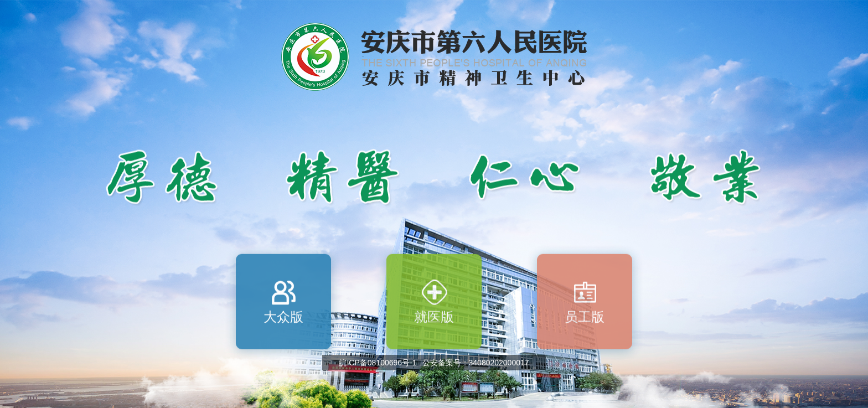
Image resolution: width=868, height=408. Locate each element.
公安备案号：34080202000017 (476, 363)
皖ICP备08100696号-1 (378, 363)
